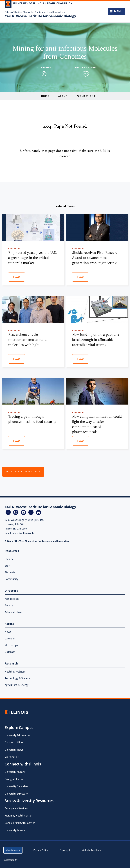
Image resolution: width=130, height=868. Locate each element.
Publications (86, 96)
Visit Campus (12, 757)
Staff (7, 566)
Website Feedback (92, 850)
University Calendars (17, 786)
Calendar (10, 639)
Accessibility (11, 860)
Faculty (9, 559)
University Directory (16, 794)
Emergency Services (16, 808)
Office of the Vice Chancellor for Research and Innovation (35, 12)
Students (10, 572)
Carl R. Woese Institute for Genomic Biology (40, 16)
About (63, 96)
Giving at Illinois (14, 779)
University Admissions (17, 735)
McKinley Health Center (18, 816)
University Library (15, 830)
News (8, 632)
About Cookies (13, 850)
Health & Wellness (15, 672)
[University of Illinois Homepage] (16, 712)
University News (14, 750)
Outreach (10, 652)
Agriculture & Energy (17, 685)
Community (11, 579)
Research (11, 664)
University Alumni (15, 772)
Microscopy (11, 645)
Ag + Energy (44, 68)
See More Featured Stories (23, 472)
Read (17, 277)
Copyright (65, 850)
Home (45, 96)
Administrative (13, 612)
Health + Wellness (86, 68)
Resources (12, 551)
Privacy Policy (41, 850)
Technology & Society (17, 678)
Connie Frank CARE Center (20, 823)
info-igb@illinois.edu (23, 533)
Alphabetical (12, 599)
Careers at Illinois (15, 743)
